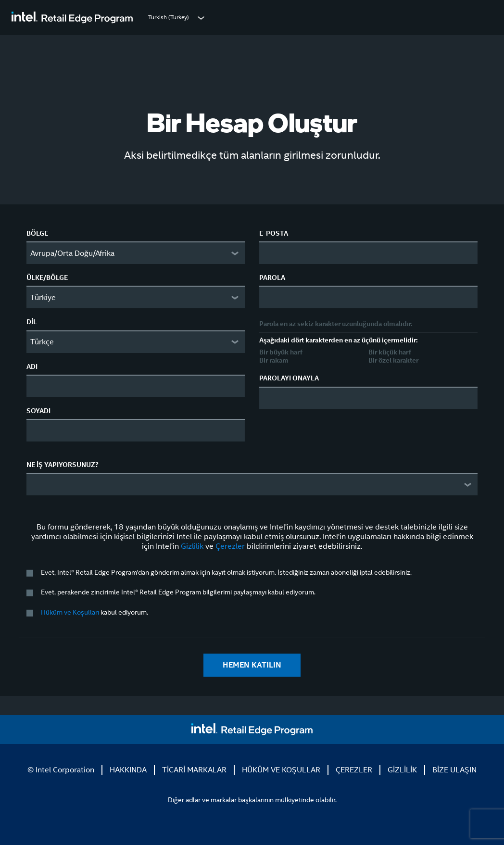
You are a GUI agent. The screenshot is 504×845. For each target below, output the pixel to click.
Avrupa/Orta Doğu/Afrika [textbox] (72, 253)
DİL (32, 322)
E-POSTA (274, 233)
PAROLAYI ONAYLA (289, 378)
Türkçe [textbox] (42, 342)
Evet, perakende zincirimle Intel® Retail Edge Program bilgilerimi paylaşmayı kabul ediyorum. (178, 592)
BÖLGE (37, 233)
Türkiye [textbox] (43, 297)
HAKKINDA (128, 770)
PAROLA (272, 277)
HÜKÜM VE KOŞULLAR (281, 770)
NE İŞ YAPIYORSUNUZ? (63, 465)
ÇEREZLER (354, 770)
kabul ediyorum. (94, 612)
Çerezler (230, 546)
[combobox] (136, 253)
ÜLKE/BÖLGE (47, 277)
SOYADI (38, 411)
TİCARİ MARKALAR (194, 770)
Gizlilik (192, 546)
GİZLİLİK (402, 770)
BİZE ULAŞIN (454, 770)
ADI (32, 366)
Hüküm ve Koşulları (70, 612)
